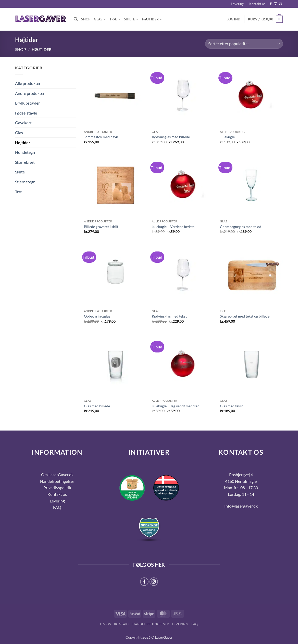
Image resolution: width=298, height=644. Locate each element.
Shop (86, 19)
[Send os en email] (280, 4)
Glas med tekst (231, 406)
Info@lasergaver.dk (241, 506)
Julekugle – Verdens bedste (173, 227)
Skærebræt (25, 162)
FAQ (195, 624)
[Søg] (76, 19)
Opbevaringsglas (97, 316)
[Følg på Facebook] (271, 4)
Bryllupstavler (27, 103)
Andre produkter (30, 93)
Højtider (152, 19)
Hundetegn (25, 152)
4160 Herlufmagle (241, 481)
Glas (100, 19)
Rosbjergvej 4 (241, 475)
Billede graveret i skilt (101, 227)
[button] (233, 19)
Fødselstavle (26, 113)
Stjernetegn (25, 182)
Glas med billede (97, 406)
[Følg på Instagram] (276, 4)
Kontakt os (257, 4)
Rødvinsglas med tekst (169, 316)
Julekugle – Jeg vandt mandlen (176, 406)
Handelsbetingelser (57, 481)
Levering (237, 4)
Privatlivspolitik (57, 488)
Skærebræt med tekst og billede (245, 316)
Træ (115, 19)
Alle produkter (28, 83)
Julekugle (227, 137)
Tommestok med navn (101, 137)
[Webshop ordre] (244, 44)
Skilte (131, 19)
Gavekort (23, 123)
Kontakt (122, 624)
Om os (105, 624)
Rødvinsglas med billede (171, 137)
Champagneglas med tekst (240, 227)
